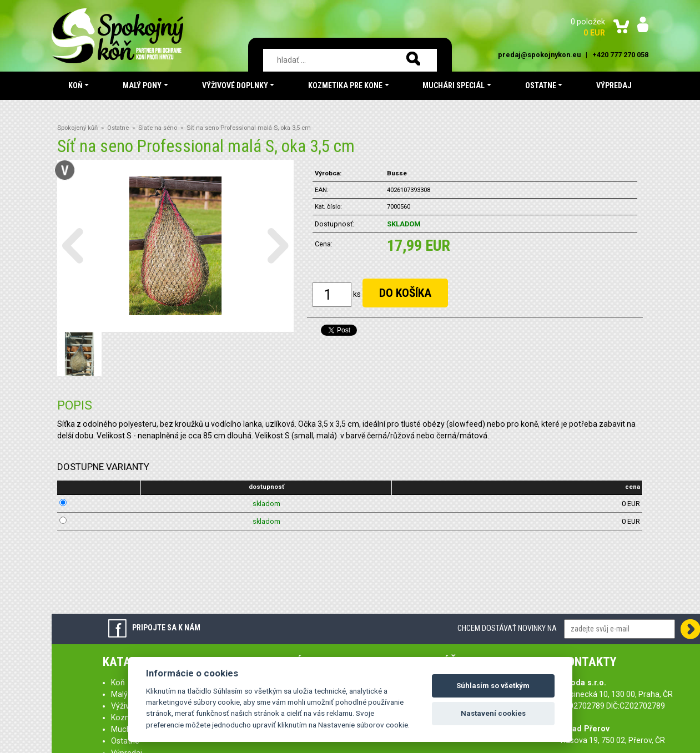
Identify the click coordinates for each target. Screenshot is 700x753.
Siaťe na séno (158, 128)
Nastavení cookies (493, 713)
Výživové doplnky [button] (235, 85)
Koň (118, 683)
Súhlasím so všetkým (493, 686)
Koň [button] (75, 85)
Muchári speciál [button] (454, 85)
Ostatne (118, 128)
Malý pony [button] (142, 85)
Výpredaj (614, 85)
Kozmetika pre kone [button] (345, 85)
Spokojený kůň (77, 128)
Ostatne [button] (541, 85)
